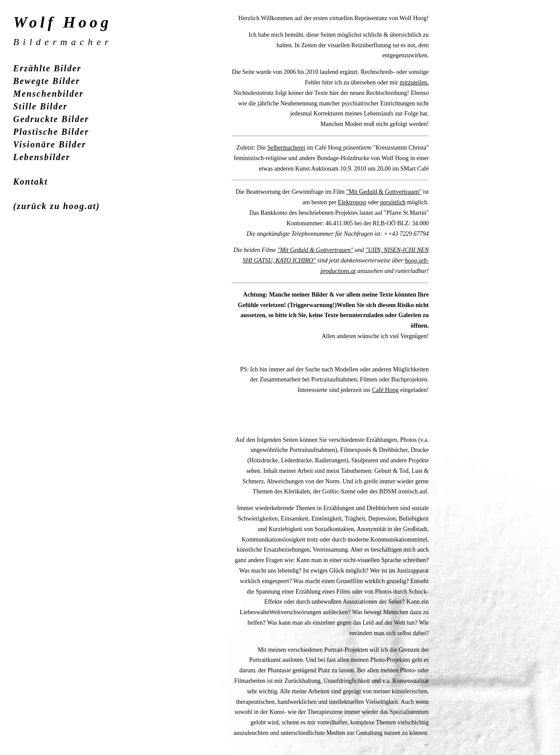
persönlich (393, 202)
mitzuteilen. (414, 82)
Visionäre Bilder (50, 144)
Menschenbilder (48, 94)
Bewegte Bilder (47, 81)
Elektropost (352, 202)
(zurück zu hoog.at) (57, 206)
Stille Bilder (40, 106)
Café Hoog (385, 390)
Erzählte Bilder (47, 68)
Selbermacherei (286, 148)
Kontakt (31, 182)
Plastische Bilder (51, 132)
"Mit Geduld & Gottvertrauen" (384, 192)
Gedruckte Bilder (51, 119)
